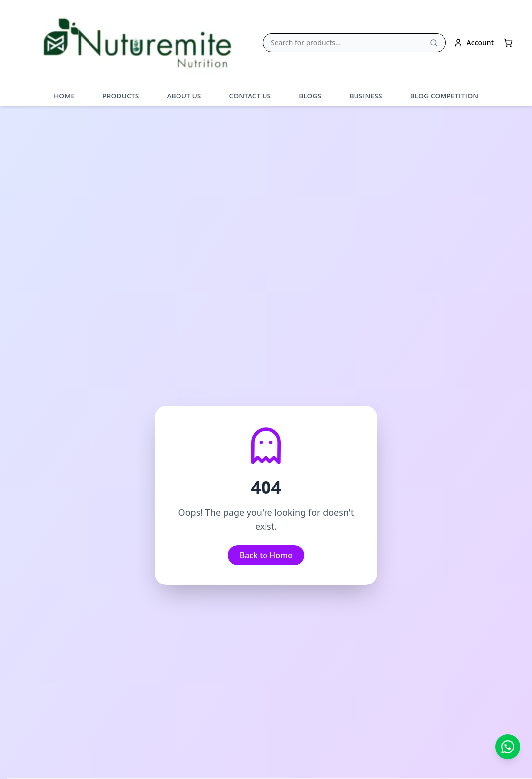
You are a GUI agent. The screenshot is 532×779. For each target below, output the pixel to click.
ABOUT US (184, 96)
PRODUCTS (121, 96)
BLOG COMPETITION (444, 96)
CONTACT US (250, 96)
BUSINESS (365, 96)
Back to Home (266, 555)
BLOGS (310, 96)
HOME (64, 96)
